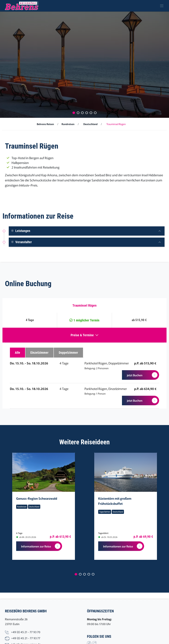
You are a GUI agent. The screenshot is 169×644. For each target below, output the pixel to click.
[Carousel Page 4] (87, 113)
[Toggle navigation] (162, 6)
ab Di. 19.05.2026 (108, 537)
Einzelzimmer (39, 353)
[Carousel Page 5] (91, 113)
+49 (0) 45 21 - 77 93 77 (26, 638)
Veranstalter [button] (21, 242)
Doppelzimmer (68, 353)
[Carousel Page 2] (78, 113)
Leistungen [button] (20, 231)
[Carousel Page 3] (82, 113)
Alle (17, 353)
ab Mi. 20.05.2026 (26, 537)
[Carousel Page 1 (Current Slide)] (74, 113)
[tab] (87, 231)
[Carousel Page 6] (95, 113)
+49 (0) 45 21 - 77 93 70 (26, 632)
